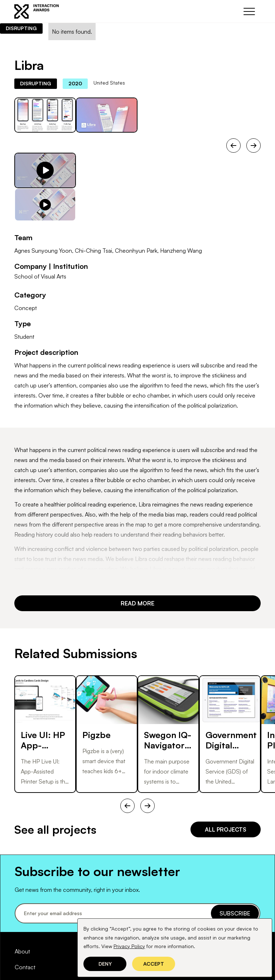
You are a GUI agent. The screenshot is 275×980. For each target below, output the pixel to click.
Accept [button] (154, 964)
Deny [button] (105, 964)
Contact (25, 967)
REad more (137, 603)
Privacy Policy (129, 946)
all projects (226, 829)
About (22, 951)
